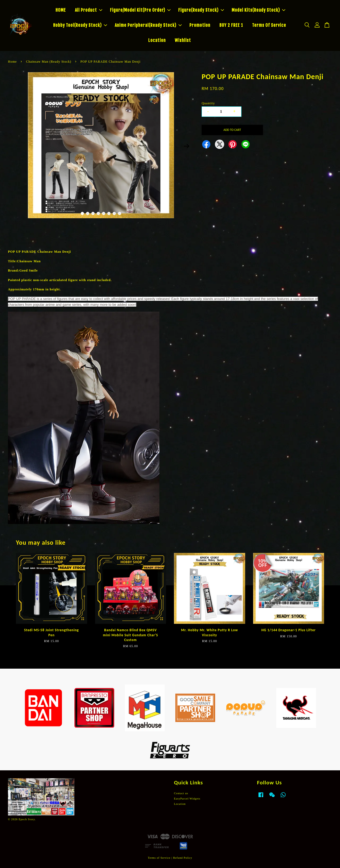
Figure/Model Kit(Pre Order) (140, 10)
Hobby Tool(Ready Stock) (80, 25)
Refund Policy (183, 858)
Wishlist (183, 40)
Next (186, 146)
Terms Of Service (269, 25)
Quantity (208, 103)
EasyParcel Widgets (187, 799)
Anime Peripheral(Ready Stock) (148, 25)
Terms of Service (159, 858)
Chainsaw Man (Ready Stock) (49, 62)
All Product (89, 10)
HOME (61, 10)
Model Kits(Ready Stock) (258, 10)
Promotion (200, 25)
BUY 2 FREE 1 (231, 25)
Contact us (181, 793)
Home (12, 62)
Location (157, 40)
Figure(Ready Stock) (201, 10)
